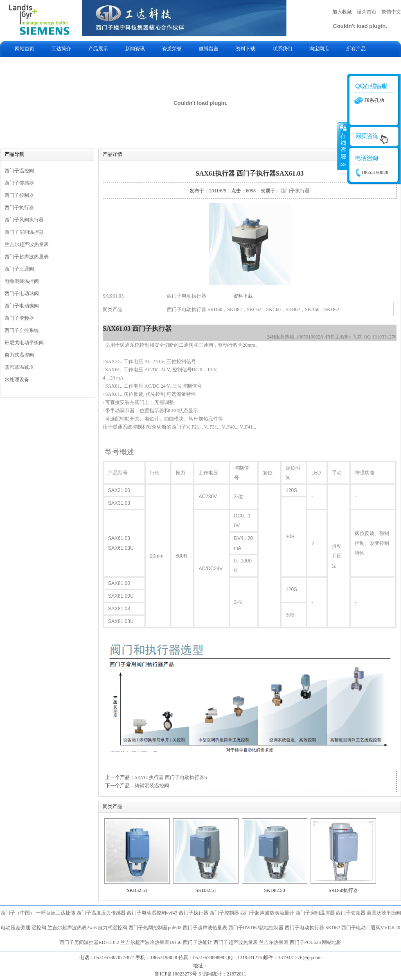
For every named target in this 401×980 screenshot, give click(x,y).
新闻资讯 (135, 49)
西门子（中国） (18, 913)
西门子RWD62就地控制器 (257, 928)
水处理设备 (17, 379)
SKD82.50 (274, 890)
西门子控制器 (19, 195)
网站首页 (25, 49)
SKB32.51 (137, 890)
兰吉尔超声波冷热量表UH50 (151, 942)
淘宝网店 (319, 49)
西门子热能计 (198, 942)
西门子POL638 (305, 942)
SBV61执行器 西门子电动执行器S (171, 777)
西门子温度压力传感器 (101, 913)
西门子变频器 (19, 318)
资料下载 (246, 49)
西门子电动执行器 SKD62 (312, 928)
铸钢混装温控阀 (152, 786)
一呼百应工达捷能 (56, 913)
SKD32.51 (206, 890)
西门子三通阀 (19, 269)
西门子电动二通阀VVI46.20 (371, 928)
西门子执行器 (19, 208)
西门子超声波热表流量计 (267, 913)
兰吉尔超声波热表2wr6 (72, 928)
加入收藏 (342, 12)
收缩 (342, 146)
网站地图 (332, 942)
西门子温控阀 (19, 171)
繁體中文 (391, 12)
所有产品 (356, 49)
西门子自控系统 (22, 330)
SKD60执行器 (343, 890)
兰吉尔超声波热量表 (27, 244)
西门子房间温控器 (24, 232)
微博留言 (209, 49)
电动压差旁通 (16, 928)
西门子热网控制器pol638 (155, 928)
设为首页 (367, 12)
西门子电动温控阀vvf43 (152, 913)
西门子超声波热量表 (27, 257)
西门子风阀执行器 (24, 220)
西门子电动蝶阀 (22, 306)
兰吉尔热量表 (274, 942)
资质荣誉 (172, 49)
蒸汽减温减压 (19, 367)
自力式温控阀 (19, 355)
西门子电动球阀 (22, 294)
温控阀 (39, 928)
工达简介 (61, 49)
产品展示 (98, 49)
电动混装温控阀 (22, 281)
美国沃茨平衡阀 (384, 913)
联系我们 (282, 49)
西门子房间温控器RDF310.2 (89, 942)
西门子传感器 (19, 183)
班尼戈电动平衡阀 (24, 343)
